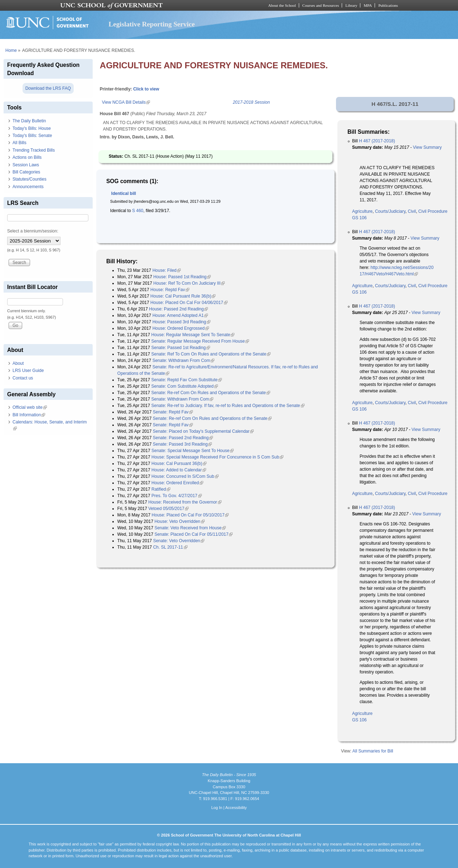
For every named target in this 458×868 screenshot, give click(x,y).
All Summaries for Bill (373, 751)
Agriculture (362, 211)
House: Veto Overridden (180, 521)
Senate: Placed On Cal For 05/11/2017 (194, 534)
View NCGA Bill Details (126, 102)
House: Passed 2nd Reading (179, 309)
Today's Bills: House (32, 128)
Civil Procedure (433, 211)
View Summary (427, 147)
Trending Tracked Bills (34, 150)
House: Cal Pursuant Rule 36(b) (183, 296)
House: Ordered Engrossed (181, 328)
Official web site (30, 407)
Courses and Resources (321, 5)
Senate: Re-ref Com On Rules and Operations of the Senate (211, 393)
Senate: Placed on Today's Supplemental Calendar (203, 431)
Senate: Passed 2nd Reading (183, 438)
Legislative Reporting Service (152, 24)
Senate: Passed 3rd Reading (182, 444)
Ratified (161, 489)
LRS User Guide (28, 371)
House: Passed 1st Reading (182, 277)
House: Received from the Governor (185, 502)
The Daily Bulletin (29, 121)
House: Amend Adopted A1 (180, 315)
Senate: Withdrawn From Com (183, 361)
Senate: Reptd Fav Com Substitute (187, 380)
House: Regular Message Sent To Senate (193, 335)
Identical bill (124, 193)
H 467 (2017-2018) (377, 141)
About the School (282, 5)
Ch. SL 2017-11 (170, 547)
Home (11, 50)
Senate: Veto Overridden (179, 541)
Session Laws (26, 165)
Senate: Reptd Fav (173, 412)
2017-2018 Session (251, 102)
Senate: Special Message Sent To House (193, 451)
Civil (412, 211)
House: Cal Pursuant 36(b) (179, 464)
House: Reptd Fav (170, 290)
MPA (368, 5)
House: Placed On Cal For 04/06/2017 (189, 303)
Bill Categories (26, 172)
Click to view (146, 89)
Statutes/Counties (30, 179)
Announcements (28, 187)
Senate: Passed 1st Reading (181, 348)
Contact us (23, 378)
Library (351, 5)
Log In (217, 808)
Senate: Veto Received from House (190, 528)
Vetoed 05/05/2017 (169, 509)
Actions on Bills (27, 157)
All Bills (20, 143)
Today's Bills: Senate (32, 136)
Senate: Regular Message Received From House (200, 341)
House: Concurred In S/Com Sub (185, 476)
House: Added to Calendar (179, 470)
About (18, 363)
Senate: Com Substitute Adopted (185, 386)
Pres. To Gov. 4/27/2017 (176, 496)
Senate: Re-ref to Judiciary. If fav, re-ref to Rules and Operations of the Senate (228, 406)
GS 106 (359, 218)
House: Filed (167, 270)
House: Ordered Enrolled (177, 483)
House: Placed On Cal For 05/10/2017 (190, 515)
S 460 (138, 211)
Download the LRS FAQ (48, 88)
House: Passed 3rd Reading (181, 322)
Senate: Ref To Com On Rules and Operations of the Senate (211, 354)
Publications (388, 5)
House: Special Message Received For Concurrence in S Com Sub (217, 457)
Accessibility (236, 808)
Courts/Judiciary (390, 211)
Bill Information (29, 415)
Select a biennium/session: (33, 231)
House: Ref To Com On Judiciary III (189, 283)
